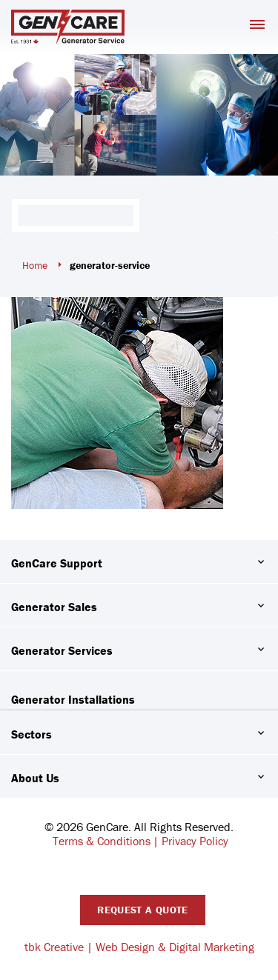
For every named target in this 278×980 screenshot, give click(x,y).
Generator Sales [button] (54, 607)
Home (35, 265)
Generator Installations (73, 699)
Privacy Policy (195, 841)
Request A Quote (142, 910)
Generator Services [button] (62, 650)
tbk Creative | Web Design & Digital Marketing (139, 947)
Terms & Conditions (102, 841)
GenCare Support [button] (57, 563)
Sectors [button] (32, 734)
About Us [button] (35, 778)
